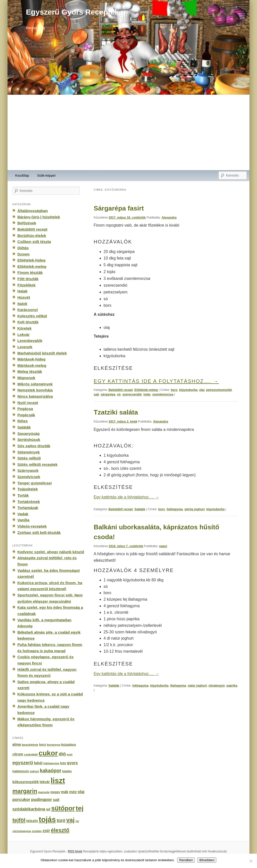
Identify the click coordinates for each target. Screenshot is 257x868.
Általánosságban (33, 211)
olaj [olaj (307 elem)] (81, 792)
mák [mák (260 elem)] (65, 792)
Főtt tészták (28, 279)
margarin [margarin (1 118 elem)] (25, 791)
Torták (23, 495)
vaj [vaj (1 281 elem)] (70, 820)
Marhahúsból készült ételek (42, 353)
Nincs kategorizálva (35, 396)
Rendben (186, 860)
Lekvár (23, 335)
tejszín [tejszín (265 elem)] (32, 821)
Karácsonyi (28, 310)
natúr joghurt (197, 686)
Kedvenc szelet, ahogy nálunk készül (51, 552)
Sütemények (28, 452)
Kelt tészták (28, 322)
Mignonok (26, 378)
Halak (22, 291)
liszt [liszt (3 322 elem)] (58, 780)
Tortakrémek (29, 502)
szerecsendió (132, 394)
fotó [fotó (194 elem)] (63, 763)
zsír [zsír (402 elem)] (46, 831)
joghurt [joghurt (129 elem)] (34, 771)
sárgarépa (108, 394)
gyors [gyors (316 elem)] (72, 763)
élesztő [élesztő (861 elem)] (60, 830)
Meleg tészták (30, 371)
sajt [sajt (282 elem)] (56, 800)
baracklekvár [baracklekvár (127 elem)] (30, 745)
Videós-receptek (32, 526)
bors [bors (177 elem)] (43, 745)
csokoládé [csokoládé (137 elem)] (31, 754)
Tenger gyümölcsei (35, 483)
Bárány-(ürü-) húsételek (39, 217)
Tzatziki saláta (116, 412)
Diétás (23, 248)
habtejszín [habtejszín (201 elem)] (21, 771)
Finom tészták (30, 272)
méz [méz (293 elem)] (73, 792)
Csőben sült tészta (34, 242)
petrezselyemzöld (219, 390)
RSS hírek (75, 851)
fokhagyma (175, 509)
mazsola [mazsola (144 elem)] (44, 792)
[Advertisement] (128, 132)
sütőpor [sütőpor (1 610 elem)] (63, 808)
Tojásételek (27, 489)
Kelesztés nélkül (32, 316)
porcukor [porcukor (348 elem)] (21, 799)
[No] (251, 861)
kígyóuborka (188, 390)
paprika (232, 686)
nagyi (163, 546)
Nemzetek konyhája (35, 390)
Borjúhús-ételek (32, 236)
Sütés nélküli (29, 458)
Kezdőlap (22, 175)
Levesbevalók (30, 341)
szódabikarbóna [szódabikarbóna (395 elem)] (29, 809)
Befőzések (27, 223)
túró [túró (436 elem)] (61, 821)
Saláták (140, 509)
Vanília (23, 520)
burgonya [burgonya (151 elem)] (54, 745)
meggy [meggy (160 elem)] (55, 792)
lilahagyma (178, 686)
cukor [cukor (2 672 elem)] (48, 753)
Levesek (25, 347)
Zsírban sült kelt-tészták (39, 532)
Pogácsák (26, 415)
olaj (202, 390)
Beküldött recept (121, 390)
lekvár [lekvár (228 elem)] (45, 782)
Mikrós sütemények (35, 384)
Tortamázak (28, 508)
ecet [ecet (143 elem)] (70, 754)
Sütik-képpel (46, 175)
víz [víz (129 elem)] (77, 821)
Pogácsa (25, 409)
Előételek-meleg (146, 390)
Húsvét (24, 297)
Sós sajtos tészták (34, 446)
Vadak (23, 514)
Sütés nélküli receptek (37, 464)
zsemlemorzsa (163, 394)
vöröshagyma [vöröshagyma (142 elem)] (22, 831)
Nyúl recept (28, 403)
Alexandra (169, 218)
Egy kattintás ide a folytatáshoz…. (156, 381)
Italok (22, 304)
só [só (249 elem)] (48, 809)
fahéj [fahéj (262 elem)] (38, 763)
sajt (96, 394)
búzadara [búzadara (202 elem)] (68, 745)
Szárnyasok (28, 470)
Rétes (22, 421)
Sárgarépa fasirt (119, 208)
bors (174, 390)
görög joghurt (195, 509)
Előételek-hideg (31, 260)
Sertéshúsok (29, 440)
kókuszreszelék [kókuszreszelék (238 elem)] (25, 782)
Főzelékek (26, 285)
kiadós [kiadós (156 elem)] (67, 771)
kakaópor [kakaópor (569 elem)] (51, 771)
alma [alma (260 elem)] (17, 744)
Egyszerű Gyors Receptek (72, 12)
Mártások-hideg (31, 359)
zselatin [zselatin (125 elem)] (37, 831)
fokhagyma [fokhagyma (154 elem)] (51, 763)
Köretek (24, 328)
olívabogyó (217, 686)
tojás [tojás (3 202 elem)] (47, 820)
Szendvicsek (29, 477)
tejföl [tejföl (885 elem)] (19, 820)
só (119, 394)
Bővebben (207, 860)
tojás (147, 394)
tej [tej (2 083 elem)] (80, 808)
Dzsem (23, 254)
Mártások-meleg (32, 365)
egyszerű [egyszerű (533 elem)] (23, 763)
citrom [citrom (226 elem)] (18, 754)
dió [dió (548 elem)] (62, 754)
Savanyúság (28, 433)
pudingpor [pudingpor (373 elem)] (42, 800)
